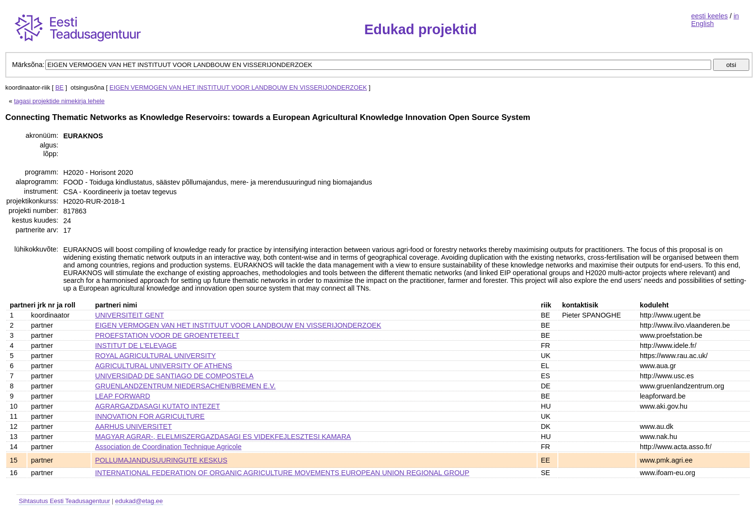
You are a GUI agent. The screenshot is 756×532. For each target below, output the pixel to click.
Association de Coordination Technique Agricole (168, 447)
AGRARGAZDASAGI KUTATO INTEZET (157, 406)
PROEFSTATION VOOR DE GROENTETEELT (167, 335)
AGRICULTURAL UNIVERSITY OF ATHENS (163, 366)
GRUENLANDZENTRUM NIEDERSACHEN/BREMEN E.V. (185, 386)
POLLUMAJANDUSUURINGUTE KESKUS (161, 460)
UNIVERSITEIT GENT (129, 315)
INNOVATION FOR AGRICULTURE (150, 416)
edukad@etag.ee (139, 501)
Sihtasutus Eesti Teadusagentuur (64, 501)
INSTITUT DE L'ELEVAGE (136, 346)
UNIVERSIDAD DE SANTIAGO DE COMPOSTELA (174, 376)
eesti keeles (709, 16)
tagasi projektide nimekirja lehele (59, 101)
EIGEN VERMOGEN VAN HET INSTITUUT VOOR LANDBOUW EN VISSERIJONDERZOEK (238, 87)
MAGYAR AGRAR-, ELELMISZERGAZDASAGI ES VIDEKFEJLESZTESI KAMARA (223, 437)
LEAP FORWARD (122, 396)
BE (60, 87)
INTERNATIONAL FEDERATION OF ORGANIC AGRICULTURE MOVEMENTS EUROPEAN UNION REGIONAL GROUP (282, 473)
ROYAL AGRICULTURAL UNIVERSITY (155, 356)
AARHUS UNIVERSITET (133, 426)
